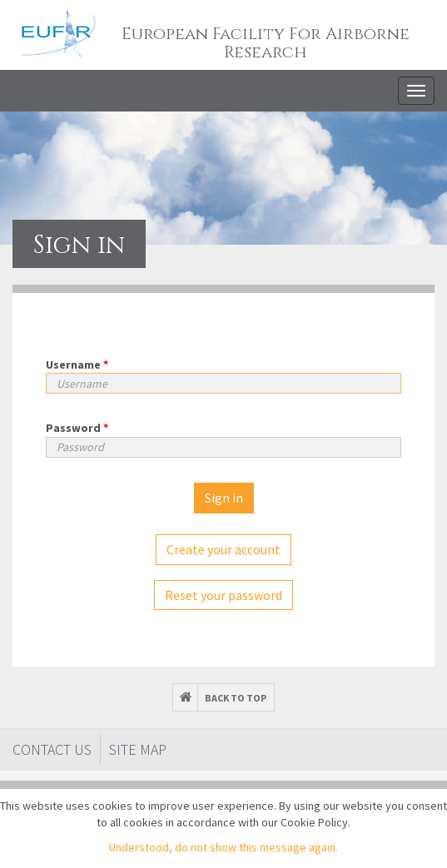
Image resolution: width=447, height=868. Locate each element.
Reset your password (223, 595)
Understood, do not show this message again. (223, 847)
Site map (138, 749)
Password (77, 428)
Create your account (223, 549)
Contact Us (52, 749)
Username (77, 365)
